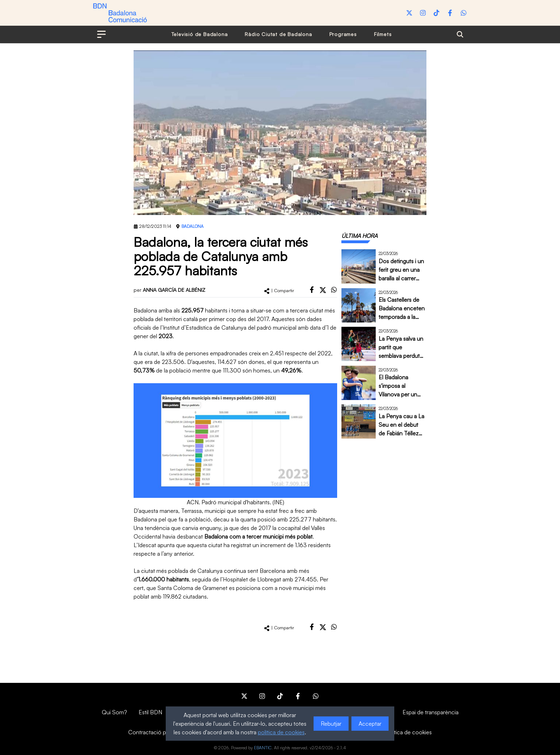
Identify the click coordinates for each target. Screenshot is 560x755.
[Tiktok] (436, 13)
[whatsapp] (334, 290)
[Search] (460, 34)
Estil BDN (150, 712)
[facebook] (312, 290)
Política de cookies (408, 732)
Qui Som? (114, 712)
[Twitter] (409, 13)
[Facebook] (450, 13)
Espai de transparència (431, 712)
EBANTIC (263, 748)
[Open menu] (101, 34)
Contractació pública (154, 732)
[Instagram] (423, 13)
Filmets (383, 34)
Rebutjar (331, 724)
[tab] (359, 236)
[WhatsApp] (464, 13)
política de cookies (281, 732)
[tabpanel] (384, 344)
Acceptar (370, 724)
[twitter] (323, 290)
